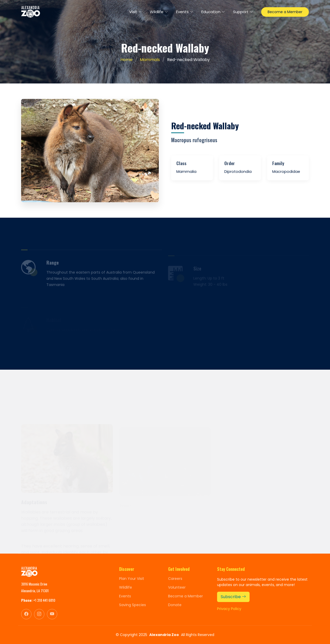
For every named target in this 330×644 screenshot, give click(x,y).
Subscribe (233, 597)
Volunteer (177, 587)
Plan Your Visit (132, 579)
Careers (175, 579)
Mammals (150, 60)
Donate (175, 605)
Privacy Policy (229, 609)
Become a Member (285, 12)
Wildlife (126, 587)
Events (125, 596)
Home (126, 60)
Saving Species (133, 605)
